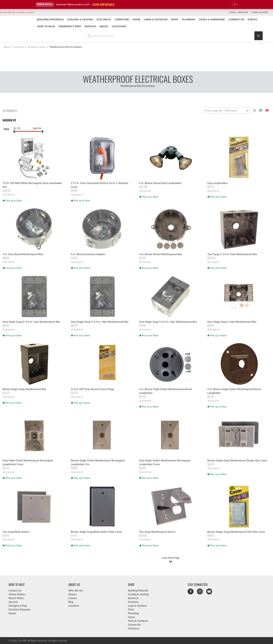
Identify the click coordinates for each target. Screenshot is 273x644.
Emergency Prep (70, 26)
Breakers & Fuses (37, 47)
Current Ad (134, 625)
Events (253, 19)
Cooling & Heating (80, 19)
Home (136, 19)
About (104, 26)
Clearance (134, 628)
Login (232, 12)
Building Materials (50, 19)
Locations (119, 26)
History (72, 594)
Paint (175, 19)
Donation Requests (19, 609)
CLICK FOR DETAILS (103, 4)
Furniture (122, 19)
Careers (73, 598)
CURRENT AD (236, 19)
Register (243, 12)
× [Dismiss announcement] (235, 4)
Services (90, 26)
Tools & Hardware (212, 19)
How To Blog (46, 26)
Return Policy (16, 598)
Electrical (104, 19)
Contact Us (15, 590)
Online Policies (17, 594)
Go (259, 36)
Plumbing (189, 19)
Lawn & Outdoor (156, 19)
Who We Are (76, 590)
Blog (71, 602)
